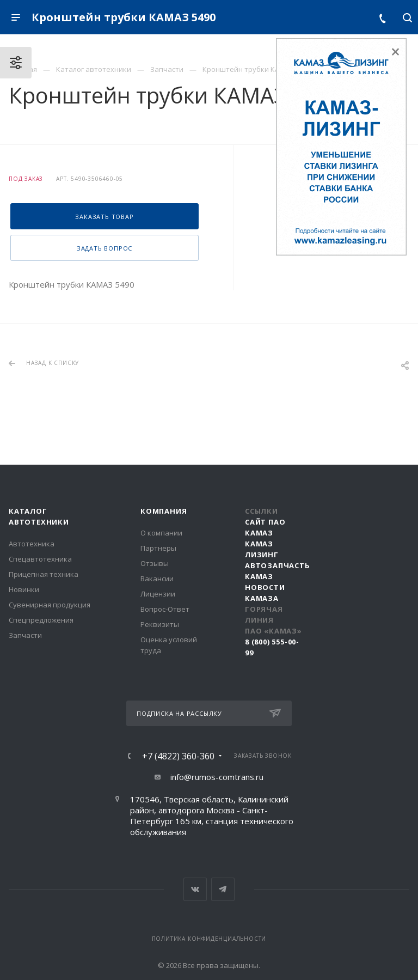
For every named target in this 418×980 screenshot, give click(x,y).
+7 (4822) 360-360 (178, 756)
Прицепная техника (44, 574)
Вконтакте (195, 889)
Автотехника (32, 544)
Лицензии (158, 594)
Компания (164, 511)
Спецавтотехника (40, 559)
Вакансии (157, 579)
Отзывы (155, 563)
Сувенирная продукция (50, 605)
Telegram (223, 889)
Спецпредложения (41, 620)
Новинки (24, 589)
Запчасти (25, 635)
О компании (161, 533)
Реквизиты (160, 624)
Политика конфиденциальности (209, 939)
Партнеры (158, 548)
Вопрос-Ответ (165, 609)
